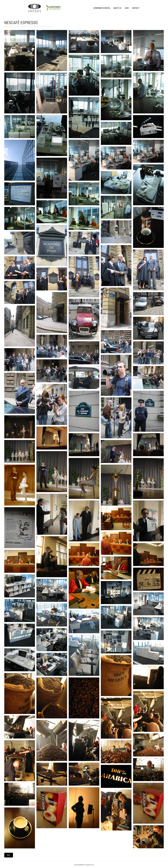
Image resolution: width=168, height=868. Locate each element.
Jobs (127, 8)
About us (117, 8)
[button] (9, 855)
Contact (136, 8)
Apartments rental (102, 8)
